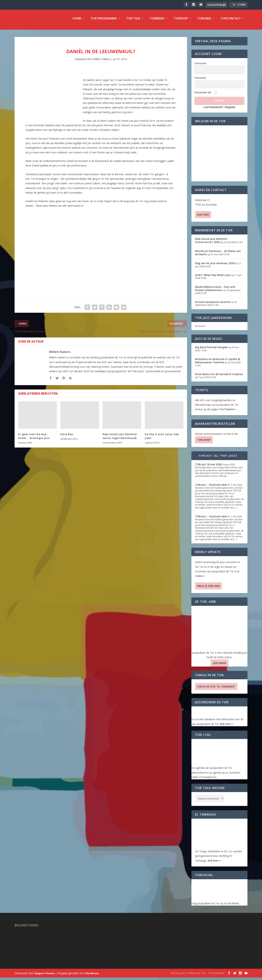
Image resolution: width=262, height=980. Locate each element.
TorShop (181, 21)
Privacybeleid (216, 976)
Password (200, 80)
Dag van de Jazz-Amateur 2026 (215, 266)
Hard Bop (67, 437)
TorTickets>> (228, 412)
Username (200, 66)
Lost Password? (213, 110)
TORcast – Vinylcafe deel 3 (212, 487)
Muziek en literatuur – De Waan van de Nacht (218, 255)
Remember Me (203, 95)
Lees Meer (220, 666)
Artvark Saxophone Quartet (213, 304)
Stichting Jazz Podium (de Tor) (188, 976)
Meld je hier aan (208, 588)
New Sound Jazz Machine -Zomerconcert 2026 (212, 243)
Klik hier (203, 217)
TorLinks (204, 21)
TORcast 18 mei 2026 (208, 467)
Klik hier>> (227, 726)
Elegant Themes (45, 976)
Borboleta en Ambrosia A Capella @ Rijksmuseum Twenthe (218, 363)
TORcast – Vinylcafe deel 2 (212, 519)
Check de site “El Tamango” (216, 689)
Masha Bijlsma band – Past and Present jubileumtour (215, 291)
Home (77, 21)
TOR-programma (104, 21)
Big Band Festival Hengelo (211, 350)
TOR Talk (133, 21)
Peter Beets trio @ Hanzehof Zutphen (219, 377)
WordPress (92, 976)
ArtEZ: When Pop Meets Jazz (213, 278)
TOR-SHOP (204, 442)
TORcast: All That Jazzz (218, 458)
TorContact (231, 21)
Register (230, 110)
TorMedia (157, 21)
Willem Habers (102, 62)
